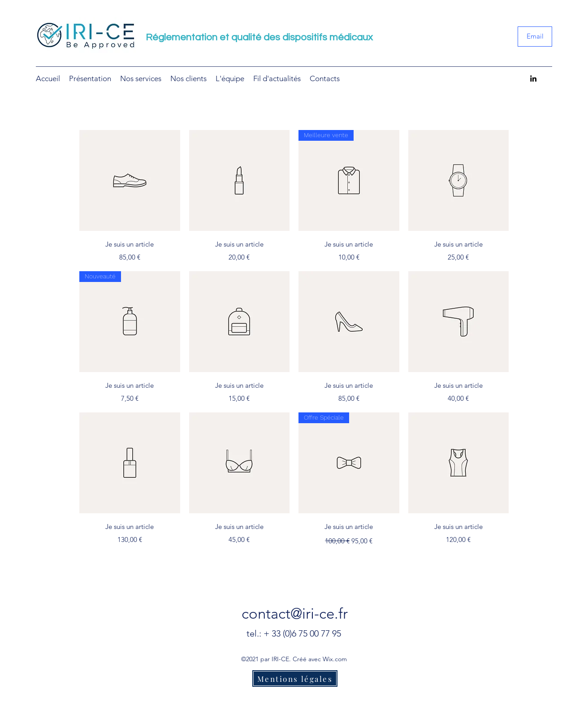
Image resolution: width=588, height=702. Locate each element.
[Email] (535, 37)
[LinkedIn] (533, 78)
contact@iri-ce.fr (295, 614)
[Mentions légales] (295, 678)
